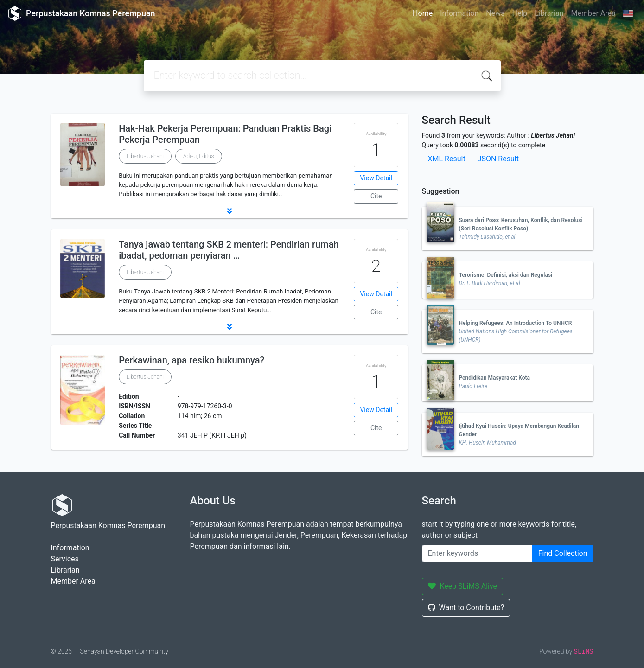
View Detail (376, 178)
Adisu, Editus (199, 156)
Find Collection (563, 553)
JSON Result (498, 159)
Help (520, 13)
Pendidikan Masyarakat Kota (495, 378)
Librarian (549, 13)
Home (423, 13)
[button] (230, 211)
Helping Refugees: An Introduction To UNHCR (516, 323)
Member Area (593, 13)
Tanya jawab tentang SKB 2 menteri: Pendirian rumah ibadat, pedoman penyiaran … (229, 250)
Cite (376, 196)
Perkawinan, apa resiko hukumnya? (191, 360)
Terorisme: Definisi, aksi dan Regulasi (506, 275)
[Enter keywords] (477, 553)
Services (65, 559)
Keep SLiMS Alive (463, 586)
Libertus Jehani (145, 156)
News (495, 13)
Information (459, 13)
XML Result (447, 159)
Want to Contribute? (466, 608)
